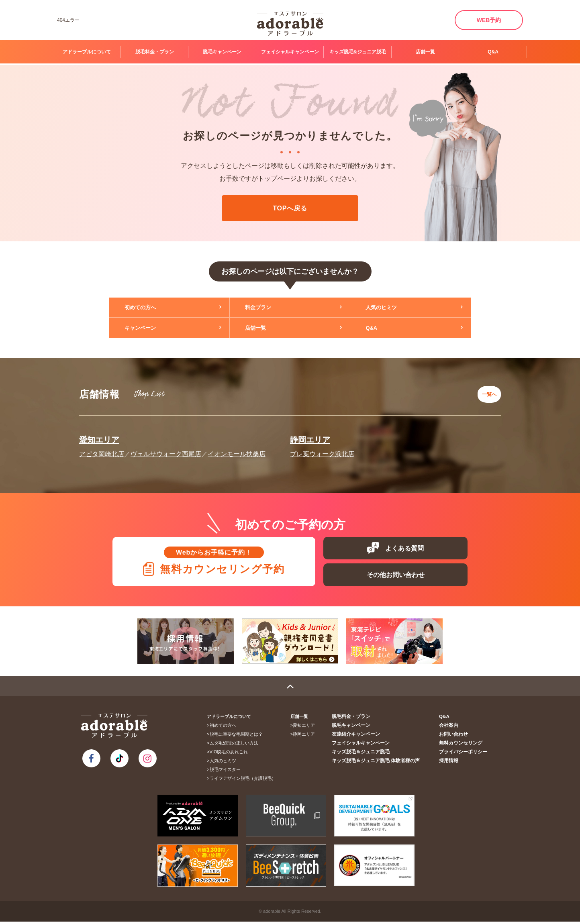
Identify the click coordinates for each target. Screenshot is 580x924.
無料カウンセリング (463, 745)
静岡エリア (310, 435)
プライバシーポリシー (465, 754)
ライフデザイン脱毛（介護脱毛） (245, 781)
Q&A (493, 52)
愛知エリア (99, 435)
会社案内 (451, 728)
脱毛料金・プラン (155, 52)
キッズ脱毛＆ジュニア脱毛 (369, 754)
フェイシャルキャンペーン (290, 52)
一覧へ (487, 392)
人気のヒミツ (387, 308)
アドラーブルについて (87, 52)
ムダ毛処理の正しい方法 (236, 745)
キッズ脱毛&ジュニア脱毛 (358, 52)
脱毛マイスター (228, 772)
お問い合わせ (456, 736)
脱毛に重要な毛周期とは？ (239, 736)
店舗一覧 (425, 52)
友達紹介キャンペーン (364, 736)
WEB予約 (489, 20)
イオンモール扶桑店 (237, 449)
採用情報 (451, 763)
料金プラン (264, 308)
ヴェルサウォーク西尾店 (166, 449)
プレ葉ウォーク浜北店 (322, 449)
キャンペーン (146, 328)
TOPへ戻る (290, 208)
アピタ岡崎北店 (102, 449)
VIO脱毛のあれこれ (231, 754)
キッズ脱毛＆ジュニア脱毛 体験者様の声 (383, 763)
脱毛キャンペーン (222, 52)
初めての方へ (146, 308)
